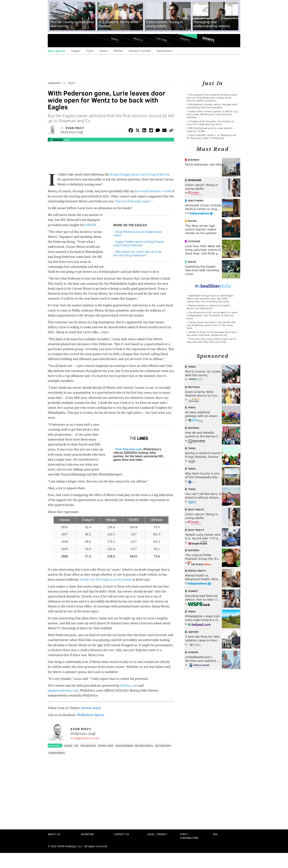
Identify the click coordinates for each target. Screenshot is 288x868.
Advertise (87, 834)
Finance (193, 591)
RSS (215, 834)
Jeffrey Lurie (106, 746)
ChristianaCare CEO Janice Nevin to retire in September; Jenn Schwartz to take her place (212, 315)
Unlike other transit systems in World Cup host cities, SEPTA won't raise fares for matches (212, 114)
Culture (161, 39)
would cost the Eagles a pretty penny (106, 580)
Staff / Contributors (189, 836)
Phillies (118, 51)
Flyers (90, 51)
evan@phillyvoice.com (85, 738)
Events (185, 39)
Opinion (193, 652)
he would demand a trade (153, 191)
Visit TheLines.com (129, 449)
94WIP (90, 225)
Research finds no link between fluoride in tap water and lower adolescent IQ (212, 333)
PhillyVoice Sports (90, 715)
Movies (192, 221)
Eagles (76, 51)
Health (138, 39)
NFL (67, 140)
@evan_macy (91, 708)
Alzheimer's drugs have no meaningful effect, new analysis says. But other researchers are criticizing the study (210, 298)
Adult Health (196, 509)
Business (193, 160)
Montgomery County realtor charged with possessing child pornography (212, 106)
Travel (192, 367)
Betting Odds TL (144, 746)
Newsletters (164, 51)
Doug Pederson (124, 746)
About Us (54, 834)
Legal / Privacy (157, 834)
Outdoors (194, 241)
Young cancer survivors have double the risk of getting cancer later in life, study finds (211, 325)
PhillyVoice (73, 40)
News (115, 39)
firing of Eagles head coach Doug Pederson (140, 175)
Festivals (194, 387)
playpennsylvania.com (63, 691)
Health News (196, 201)
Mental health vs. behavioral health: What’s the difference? (209, 307)
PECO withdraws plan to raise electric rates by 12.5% (210, 129)
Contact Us (121, 834)
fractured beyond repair (133, 201)
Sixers (104, 51)
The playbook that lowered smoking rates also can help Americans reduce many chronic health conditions (212, 97)
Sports (208, 39)
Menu (54, 41)
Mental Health (197, 571)
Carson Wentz (57, 753)
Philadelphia (88, 746)
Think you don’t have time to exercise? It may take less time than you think (211, 340)
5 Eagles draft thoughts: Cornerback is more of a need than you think (210, 123)
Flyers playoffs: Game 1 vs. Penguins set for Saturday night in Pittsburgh (211, 136)
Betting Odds (163, 746)
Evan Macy (75, 128)
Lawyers (193, 632)
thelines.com (129, 686)
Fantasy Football (140, 51)
